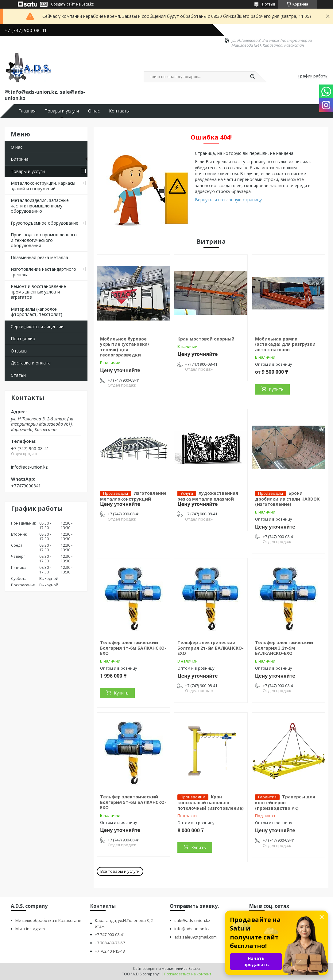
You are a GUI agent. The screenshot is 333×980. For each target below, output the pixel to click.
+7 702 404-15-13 (110, 951)
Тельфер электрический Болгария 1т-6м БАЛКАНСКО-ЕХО (133, 648)
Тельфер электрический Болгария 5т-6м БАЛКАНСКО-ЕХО (133, 802)
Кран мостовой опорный (206, 339)
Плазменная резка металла (39, 257)
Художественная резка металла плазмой (208, 496)
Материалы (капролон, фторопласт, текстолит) (37, 312)
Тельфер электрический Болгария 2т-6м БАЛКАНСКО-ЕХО (211, 648)
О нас (94, 111)
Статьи (18, 375)
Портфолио (23, 338)
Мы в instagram (30, 929)
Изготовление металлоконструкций (133, 496)
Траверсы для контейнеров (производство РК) (285, 802)
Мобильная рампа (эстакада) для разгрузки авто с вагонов (285, 344)
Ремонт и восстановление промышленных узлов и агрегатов (38, 292)
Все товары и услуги (120, 871)
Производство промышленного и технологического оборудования (44, 240)
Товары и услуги (62, 111)
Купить (276, 389)
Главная (27, 111)
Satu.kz (194, 968)
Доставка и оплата (31, 363)
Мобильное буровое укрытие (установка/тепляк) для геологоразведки (125, 347)
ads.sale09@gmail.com (196, 937)
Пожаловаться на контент (188, 974)
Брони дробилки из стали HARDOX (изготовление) (287, 499)
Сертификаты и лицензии (37, 327)
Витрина (20, 159)
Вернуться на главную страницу (228, 200)
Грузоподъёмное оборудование (45, 223)
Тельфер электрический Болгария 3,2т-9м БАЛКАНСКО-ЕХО (284, 648)
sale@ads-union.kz (192, 920)
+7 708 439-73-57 (110, 943)
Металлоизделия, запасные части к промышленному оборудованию (40, 206)
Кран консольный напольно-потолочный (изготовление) (211, 802)
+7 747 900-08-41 (110, 935)
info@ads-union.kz (29, 467)
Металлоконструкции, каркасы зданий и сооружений (43, 186)
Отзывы (19, 351)
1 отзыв (268, 4)
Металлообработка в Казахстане (48, 920)
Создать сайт (63, 4)
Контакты (119, 111)
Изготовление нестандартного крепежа (43, 272)
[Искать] (253, 77)
